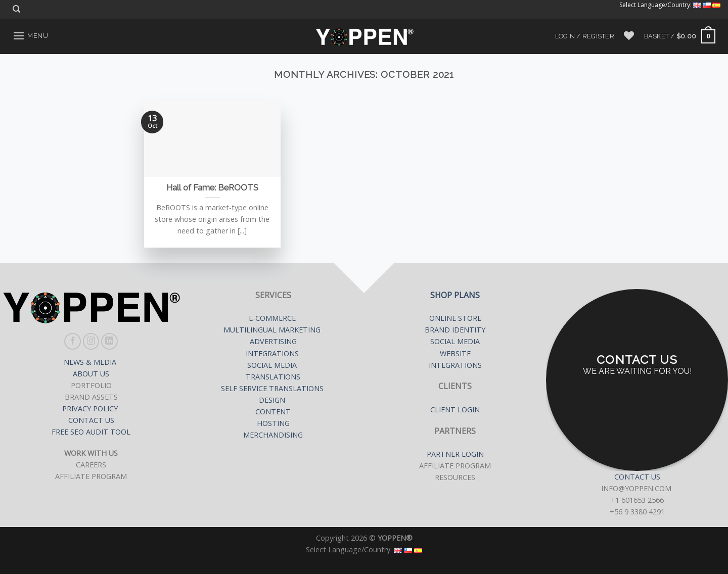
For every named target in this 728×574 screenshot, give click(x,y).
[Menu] (30, 36)
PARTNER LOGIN (455, 454)
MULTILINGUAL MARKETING (273, 330)
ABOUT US (91, 374)
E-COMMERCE (273, 318)
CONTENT (273, 412)
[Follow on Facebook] (73, 341)
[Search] (16, 9)
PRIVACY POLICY (91, 409)
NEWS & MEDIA (91, 362)
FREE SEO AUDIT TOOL (91, 432)
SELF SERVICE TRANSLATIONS (273, 388)
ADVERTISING (273, 341)
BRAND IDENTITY (455, 330)
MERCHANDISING (273, 435)
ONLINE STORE (455, 318)
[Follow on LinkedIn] (109, 341)
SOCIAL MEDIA (273, 365)
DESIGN (272, 400)
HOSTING (273, 423)
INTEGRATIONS (272, 353)
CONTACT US (91, 420)
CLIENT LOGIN (455, 410)
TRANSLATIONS (273, 377)
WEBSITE (455, 353)
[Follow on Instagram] (91, 341)
